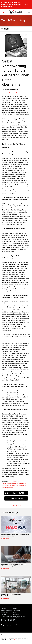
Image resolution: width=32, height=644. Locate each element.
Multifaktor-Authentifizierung (10, 485)
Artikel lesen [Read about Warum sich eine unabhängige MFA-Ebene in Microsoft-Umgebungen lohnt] (4, 569)
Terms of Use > (18, 640)
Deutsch (5, 635)
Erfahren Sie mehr (7, 6)
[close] (26, 4)
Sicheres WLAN (22, 485)
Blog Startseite (17, 506)
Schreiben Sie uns (9, 626)
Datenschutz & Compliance (19, 483)
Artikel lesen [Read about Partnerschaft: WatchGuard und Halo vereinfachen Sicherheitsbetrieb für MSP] (4, 539)
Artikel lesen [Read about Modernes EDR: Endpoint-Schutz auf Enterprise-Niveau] (4, 598)
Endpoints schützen (7, 487)
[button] (29, 12)
